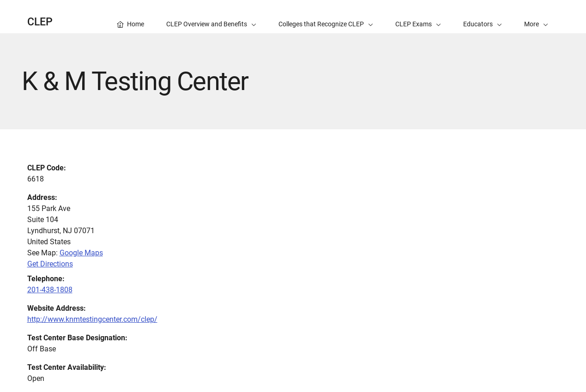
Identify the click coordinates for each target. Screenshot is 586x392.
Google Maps (81, 253)
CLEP (40, 22)
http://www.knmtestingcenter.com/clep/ (92, 319)
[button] (536, 17)
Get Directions (50, 264)
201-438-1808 (50, 290)
